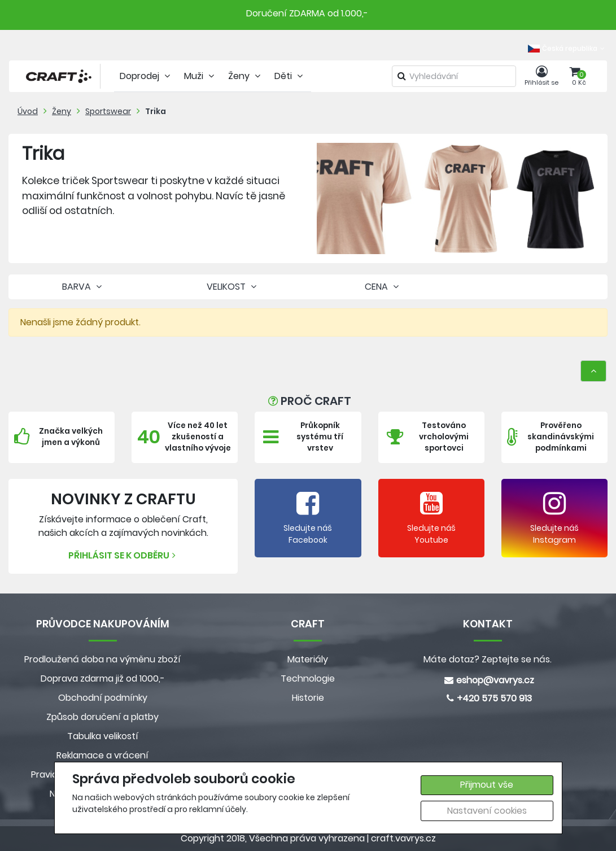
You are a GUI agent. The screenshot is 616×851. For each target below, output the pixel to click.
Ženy (62, 111)
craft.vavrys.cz (403, 838)
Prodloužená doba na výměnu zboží (102, 659)
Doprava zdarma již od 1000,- (103, 678)
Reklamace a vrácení (102, 755)
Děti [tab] (290, 76)
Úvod (28, 111)
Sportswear (108, 111)
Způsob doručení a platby (102, 717)
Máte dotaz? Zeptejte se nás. (488, 659)
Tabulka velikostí (103, 736)
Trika (156, 111)
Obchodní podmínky (103, 698)
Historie (308, 698)
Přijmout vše (487, 785)
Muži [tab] (200, 76)
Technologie (308, 678)
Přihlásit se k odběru (123, 555)
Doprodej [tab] (146, 76)
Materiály (308, 659)
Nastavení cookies (487, 811)
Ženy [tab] (246, 76)
